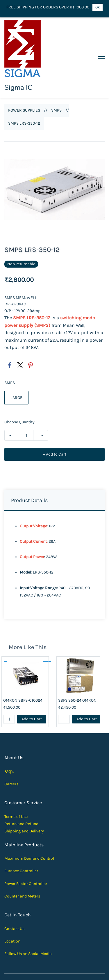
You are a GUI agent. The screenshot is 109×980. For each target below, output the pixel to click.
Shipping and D (18, 797)
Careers (11, 750)
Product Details (29, 466)
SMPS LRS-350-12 (24, 89)
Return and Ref (18, 790)
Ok (98, 7)
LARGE (16, 363)
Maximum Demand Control (29, 824)
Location (12, 907)
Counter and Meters (22, 862)
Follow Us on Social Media (28, 919)
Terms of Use (16, 782)
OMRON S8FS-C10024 (23, 666)
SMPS (56, 76)
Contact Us (14, 894)
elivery (38, 797)
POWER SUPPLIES (24, 76)
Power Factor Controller (26, 849)
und (35, 790)
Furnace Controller (21, 837)
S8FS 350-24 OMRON (77, 666)
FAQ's (9, 737)
